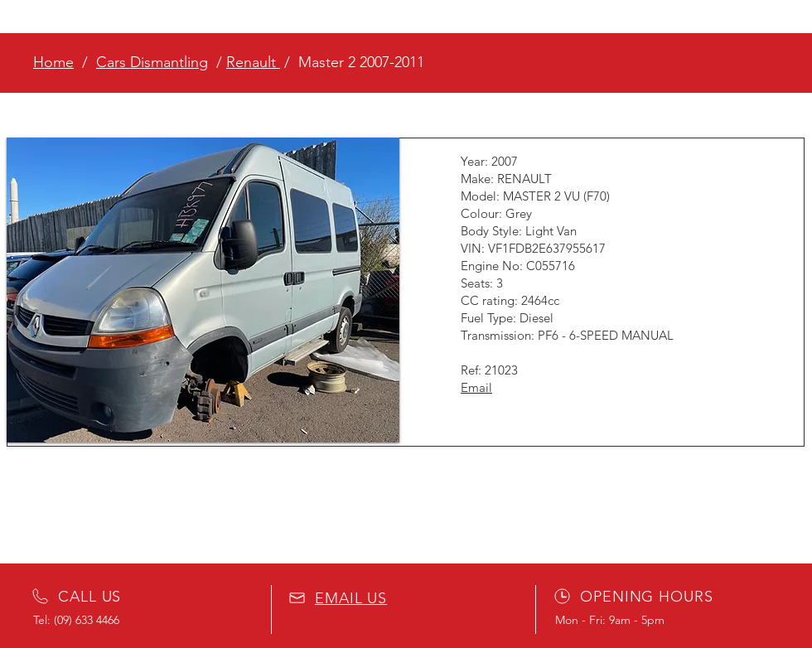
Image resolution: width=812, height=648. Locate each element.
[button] (203, 290)
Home (53, 62)
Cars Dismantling (152, 62)
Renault (253, 62)
